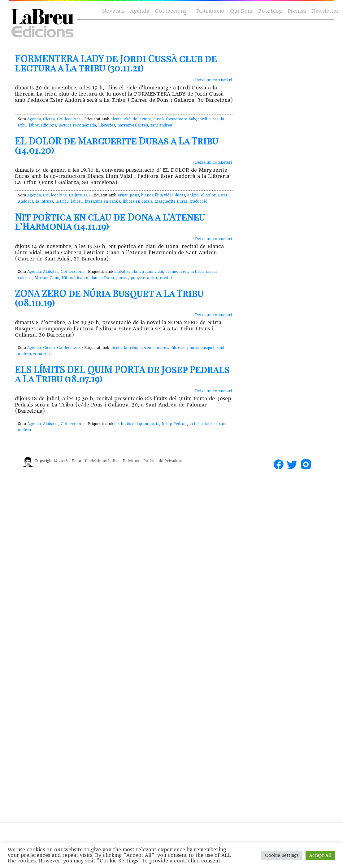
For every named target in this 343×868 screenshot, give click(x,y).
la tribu (62, 201)
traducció (199, 201)
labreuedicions (43, 125)
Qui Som (241, 11)
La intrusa (78, 195)
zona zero (42, 354)
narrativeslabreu (133, 125)
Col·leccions (170, 11)
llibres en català (138, 201)
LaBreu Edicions (124, 461)
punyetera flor (144, 278)
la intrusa (44, 201)
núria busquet (202, 348)
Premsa (297, 11)
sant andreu (161, 125)
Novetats (113, 11)
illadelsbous (96, 461)
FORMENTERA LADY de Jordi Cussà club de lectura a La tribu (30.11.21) (116, 63)
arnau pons (128, 195)
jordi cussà (208, 119)
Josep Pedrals (174, 424)
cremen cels (177, 272)
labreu (77, 201)
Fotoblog (270, 11)
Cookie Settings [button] (282, 855)
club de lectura (138, 119)
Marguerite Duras (171, 201)
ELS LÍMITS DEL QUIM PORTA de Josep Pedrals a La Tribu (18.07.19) (122, 374)
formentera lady (181, 119)
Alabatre (51, 272)
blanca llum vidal (157, 195)
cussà (159, 119)
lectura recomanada (77, 125)
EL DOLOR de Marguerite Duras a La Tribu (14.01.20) (117, 145)
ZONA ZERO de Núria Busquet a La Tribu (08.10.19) (109, 298)
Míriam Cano (47, 278)
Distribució (210, 11)
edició (193, 195)
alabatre (122, 272)
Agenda (140, 11)
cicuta (116, 119)
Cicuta (49, 119)
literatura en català (103, 201)
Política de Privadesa (163, 461)
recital (166, 278)
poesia (122, 278)
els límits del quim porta (137, 424)
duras (180, 195)
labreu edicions (154, 348)
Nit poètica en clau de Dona (88, 278)
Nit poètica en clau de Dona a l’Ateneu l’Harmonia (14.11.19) (110, 221)
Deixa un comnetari (213, 80)
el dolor (208, 195)
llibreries (107, 125)
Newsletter (325, 11)
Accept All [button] (320, 855)
